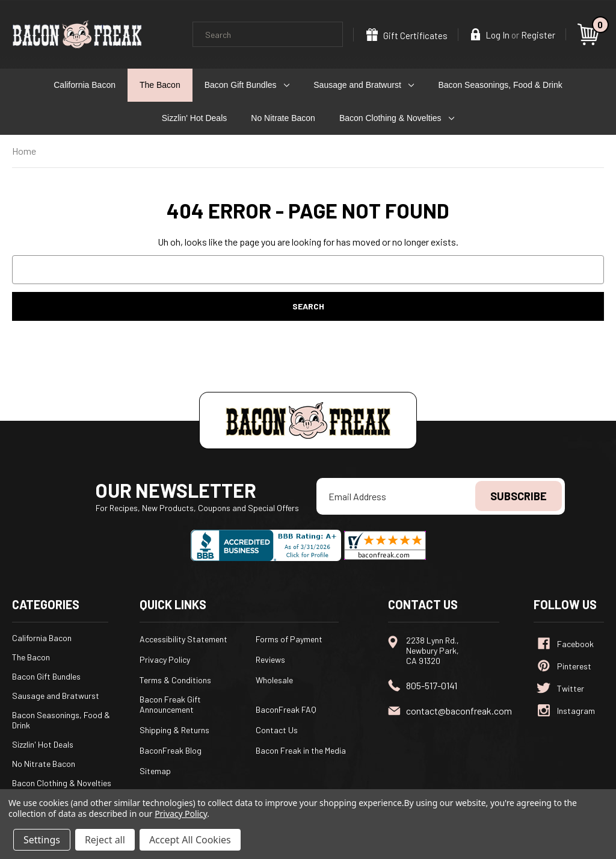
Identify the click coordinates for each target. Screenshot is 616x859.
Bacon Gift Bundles (247, 85)
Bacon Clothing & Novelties (397, 118)
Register (538, 35)
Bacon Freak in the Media (301, 750)
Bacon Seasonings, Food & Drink (500, 85)
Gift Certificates (407, 35)
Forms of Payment (289, 639)
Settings (42, 840)
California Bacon (85, 85)
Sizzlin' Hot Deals (195, 118)
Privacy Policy (165, 659)
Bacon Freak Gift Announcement (170, 704)
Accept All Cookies (190, 840)
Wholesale (274, 680)
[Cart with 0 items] (590, 34)
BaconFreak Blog (171, 750)
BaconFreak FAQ (286, 709)
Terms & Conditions (175, 680)
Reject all (105, 840)
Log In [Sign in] (490, 34)
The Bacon (160, 85)
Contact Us (277, 730)
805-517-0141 (432, 685)
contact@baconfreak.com (459, 711)
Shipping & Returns (174, 730)
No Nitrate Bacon (283, 118)
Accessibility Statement (183, 639)
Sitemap (155, 771)
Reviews (270, 659)
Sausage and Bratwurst (364, 85)
